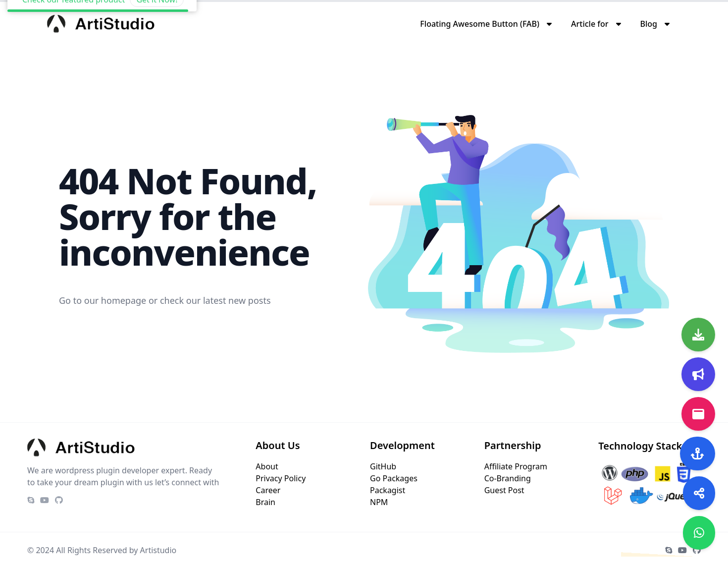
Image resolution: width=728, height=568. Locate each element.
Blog (649, 24)
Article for (590, 24)
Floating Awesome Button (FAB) (480, 24)
